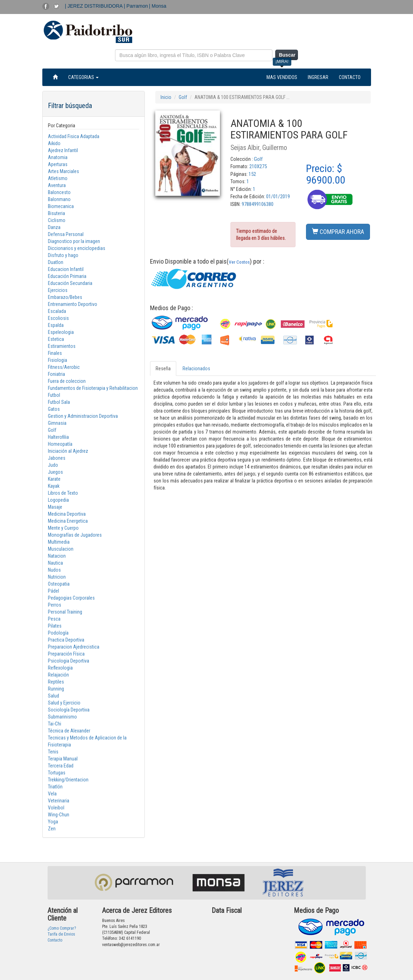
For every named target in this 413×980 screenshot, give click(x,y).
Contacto (55, 940)
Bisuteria (56, 213)
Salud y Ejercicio (64, 703)
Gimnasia (57, 423)
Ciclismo (57, 220)
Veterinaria (59, 801)
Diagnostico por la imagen (74, 241)
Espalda (56, 325)
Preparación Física (66, 654)
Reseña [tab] (163, 369)
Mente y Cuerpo (63, 528)
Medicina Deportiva (67, 514)
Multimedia (59, 542)
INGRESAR (318, 77)
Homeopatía (60, 444)
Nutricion (57, 577)
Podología (58, 633)
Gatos (54, 409)
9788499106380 (258, 204)
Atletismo (58, 178)
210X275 (258, 166)
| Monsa (158, 6)
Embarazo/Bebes (65, 297)
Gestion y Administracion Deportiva (83, 416)
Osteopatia (59, 584)
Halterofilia (58, 437)
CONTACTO (350, 77)
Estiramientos (62, 346)
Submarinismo (62, 717)
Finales (55, 353)
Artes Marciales (63, 171)
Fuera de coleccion (67, 381)
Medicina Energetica (68, 521)
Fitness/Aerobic (64, 367)
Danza (54, 227)
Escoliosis (58, 318)
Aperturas (58, 164)
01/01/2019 (278, 196)
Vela (52, 794)
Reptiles (56, 682)
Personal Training (65, 612)
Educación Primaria (67, 276)
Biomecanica (61, 206)
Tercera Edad (61, 766)
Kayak (54, 486)
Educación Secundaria (70, 283)
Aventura (57, 185)
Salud (54, 696)
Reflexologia (60, 668)
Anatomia (58, 157)
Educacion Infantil (66, 269)
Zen (52, 829)
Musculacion (61, 549)
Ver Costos (239, 262)
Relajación (58, 675)
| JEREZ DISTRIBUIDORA (95, 6)
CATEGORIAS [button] (83, 77)
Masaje (55, 507)
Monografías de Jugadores (75, 535)
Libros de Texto (63, 493)
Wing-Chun (59, 815)
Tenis (53, 752)
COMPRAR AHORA (338, 232)
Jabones (57, 458)
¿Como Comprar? (62, 928)
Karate (54, 479)
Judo (53, 465)
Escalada (57, 311)
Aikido (54, 143)
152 (252, 174)
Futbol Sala (59, 402)
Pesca (54, 619)
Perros (55, 605)
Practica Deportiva (66, 640)
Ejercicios (58, 290)
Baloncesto (59, 192)
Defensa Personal (66, 234)
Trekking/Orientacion (68, 780)
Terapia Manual (63, 759)
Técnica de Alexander (69, 731)
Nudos (54, 570)
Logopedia (58, 500)
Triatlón (55, 787)
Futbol (54, 395)
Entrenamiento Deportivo (73, 304)
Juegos (55, 472)
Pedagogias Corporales (71, 598)
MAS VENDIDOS (282, 77)
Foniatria (56, 374)
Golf (52, 430)
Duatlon (56, 262)
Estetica (56, 339)
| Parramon (136, 6)
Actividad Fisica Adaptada (74, 136)
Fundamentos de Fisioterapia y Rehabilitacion (93, 388)
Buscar (287, 55)
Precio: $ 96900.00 (326, 174)
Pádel (54, 591)
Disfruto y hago (63, 255)
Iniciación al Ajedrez (68, 451)
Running (56, 689)
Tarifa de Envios (61, 934)
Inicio (166, 97)
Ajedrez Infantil (63, 150)
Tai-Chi (55, 724)
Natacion (57, 556)
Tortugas (57, 773)
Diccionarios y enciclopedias (77, 248)
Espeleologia (61, 332)
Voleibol (56, 808)
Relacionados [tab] (196, 369)
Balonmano (59, 199)
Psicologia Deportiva (69, 661)
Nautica (55, 563)
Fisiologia (58, 360)
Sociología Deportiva (69, 710)
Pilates (55, 626)
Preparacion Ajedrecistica (74, 647)
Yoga (53, 822)
